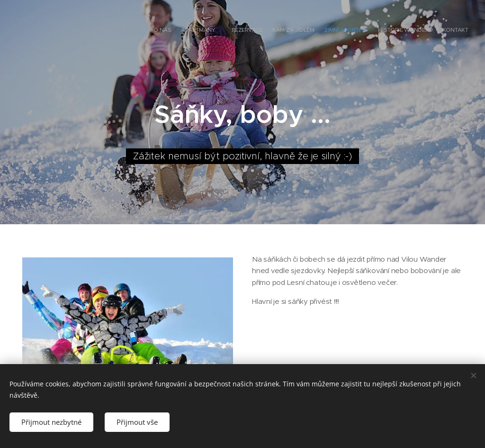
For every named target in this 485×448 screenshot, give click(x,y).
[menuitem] (399, 31)
